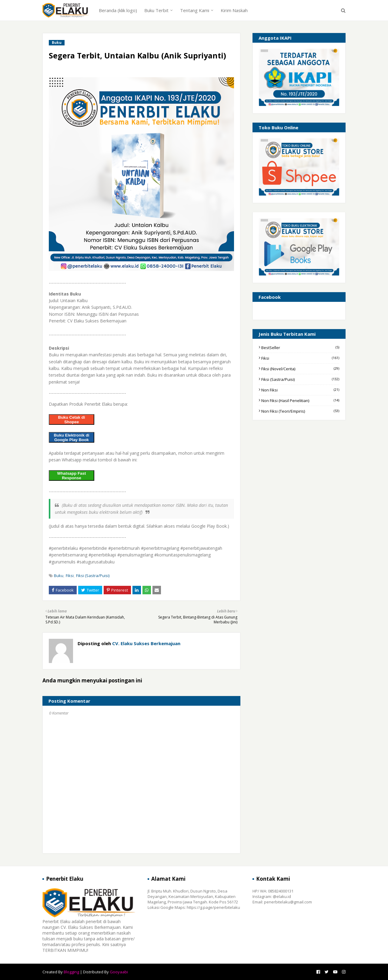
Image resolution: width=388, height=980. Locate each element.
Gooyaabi (119, 972)
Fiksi (70, 576)
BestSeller (300, 348)
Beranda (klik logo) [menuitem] (118, 10)
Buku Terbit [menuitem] (156, 10)
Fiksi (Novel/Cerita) (300, 369)
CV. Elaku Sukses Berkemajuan (146, 643)
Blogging (71, 972)
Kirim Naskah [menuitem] (234, 10)
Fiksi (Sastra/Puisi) (93, 576)
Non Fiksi (300, 390)
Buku (59, 576)
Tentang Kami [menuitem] (195, 10)
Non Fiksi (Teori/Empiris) (300, 411)
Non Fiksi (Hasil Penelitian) (300, 401)
